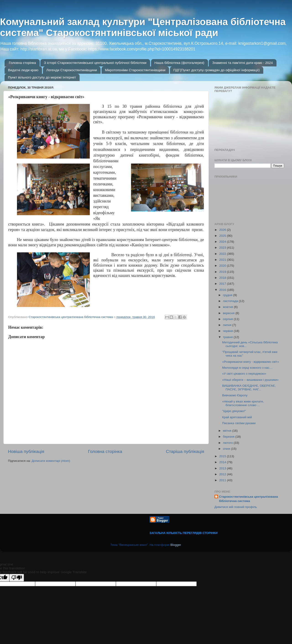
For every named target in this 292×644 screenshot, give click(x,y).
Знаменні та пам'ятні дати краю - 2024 (242, 63)
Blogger (176, 545)
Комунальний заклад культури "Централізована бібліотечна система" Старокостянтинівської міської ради (143, 27)
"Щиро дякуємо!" (234, 411)
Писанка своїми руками (239, 423)
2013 (223, 468)
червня (228, 331)
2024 (223, 242)
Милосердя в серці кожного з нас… (247, 368)
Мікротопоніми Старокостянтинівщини (135, 70)
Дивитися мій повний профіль (236, 507)
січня (227, 449)
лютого (228, 443)
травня (228, 337)
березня (229, 437)
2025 (223, 236)
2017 (223, 284)
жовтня (228, 307)
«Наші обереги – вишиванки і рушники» (250, 380)
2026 (223, 230)
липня (228, 325)
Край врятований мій (237, 417)
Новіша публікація (26, 451)
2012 (223, 474)
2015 (223, 456)
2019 (223, 272)
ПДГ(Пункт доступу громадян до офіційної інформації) (216, 70)
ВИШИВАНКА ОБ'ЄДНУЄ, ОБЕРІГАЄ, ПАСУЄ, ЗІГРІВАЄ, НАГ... (249, 388)
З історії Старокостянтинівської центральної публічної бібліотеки (95, 63)
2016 (223, 290)
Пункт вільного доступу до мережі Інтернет (42, 77)
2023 (223, 248)
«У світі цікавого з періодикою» (244, 374)
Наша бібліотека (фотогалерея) (179, 63)
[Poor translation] (17, 578)
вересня (229, 313)
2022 (223, 254)
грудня (228, 295)
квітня (228, 431)
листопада (231, 301)
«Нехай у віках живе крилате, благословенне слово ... (243, 403)
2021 (223, 260)
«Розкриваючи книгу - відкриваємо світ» (251, 362)
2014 (223, 462)
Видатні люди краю (23, 70)
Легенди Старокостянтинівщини (72, 70)
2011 (223, 480)
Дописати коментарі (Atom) (51, 461)
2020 (223, 266)
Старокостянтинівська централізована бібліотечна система (248, 499)
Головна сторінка (22, 63)
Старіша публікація (185, 451)
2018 (223, 278)
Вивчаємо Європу (235, 395)
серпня (228, 319)
